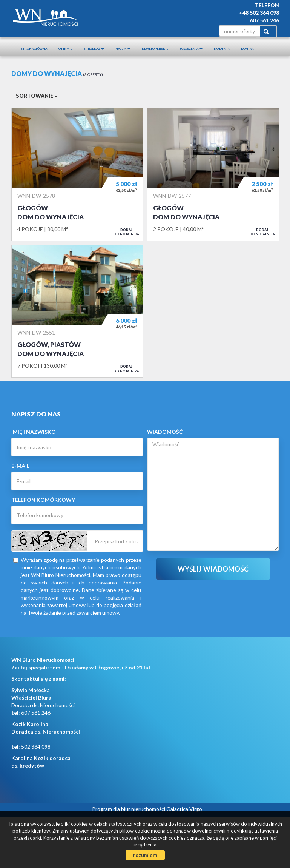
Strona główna (34, 49)
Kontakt (248, 49)
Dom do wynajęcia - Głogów (77, 174)
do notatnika (126, 232)
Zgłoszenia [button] (191, 49)
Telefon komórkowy (43, 500)
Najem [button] (123, 49)
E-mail (20, 466)
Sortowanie (37, 96)
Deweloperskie (155, 49)
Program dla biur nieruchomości (129, 809)
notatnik (222, 49)
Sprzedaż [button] (94, 49)
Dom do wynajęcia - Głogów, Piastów (77, 311)
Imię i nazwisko (34, 432)
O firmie (65, 49)
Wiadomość (165, 432)
